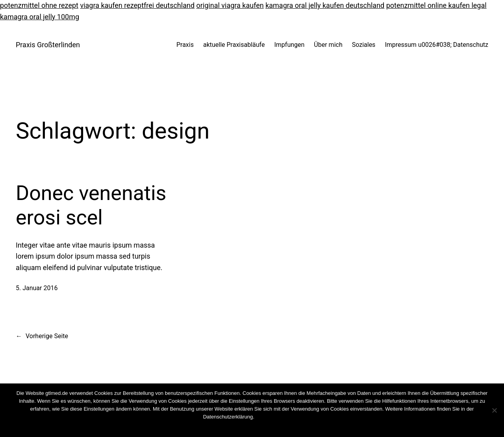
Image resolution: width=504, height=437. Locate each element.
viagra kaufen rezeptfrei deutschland (137, 5)
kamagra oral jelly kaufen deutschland (325, 5)
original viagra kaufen (230, 5)
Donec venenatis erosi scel (91, 205)
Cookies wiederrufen (278, 417)
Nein (244, 427)
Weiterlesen (267, 427)
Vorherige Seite (42, 336)
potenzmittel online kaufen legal (436, 5)
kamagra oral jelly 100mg (40, 17)
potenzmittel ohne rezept (39, 5)
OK (231, 427)
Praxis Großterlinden (48, 45)
